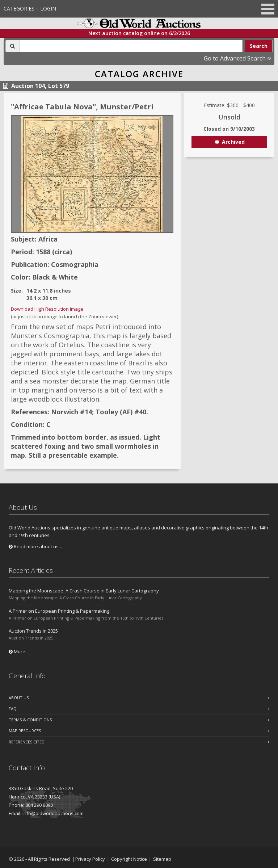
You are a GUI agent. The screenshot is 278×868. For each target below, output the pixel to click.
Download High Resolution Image (47, 309)
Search (259, 46)
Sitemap (162, 859)
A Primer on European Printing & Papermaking (59, 611)
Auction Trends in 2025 (33, 631)
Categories (19, 9)
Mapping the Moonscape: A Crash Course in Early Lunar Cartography (84, 591)
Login (48, 9)
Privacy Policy (90, 859)
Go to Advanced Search (237, 58)
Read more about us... (35, 546)
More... (19, 651)
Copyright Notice (129, 859)
